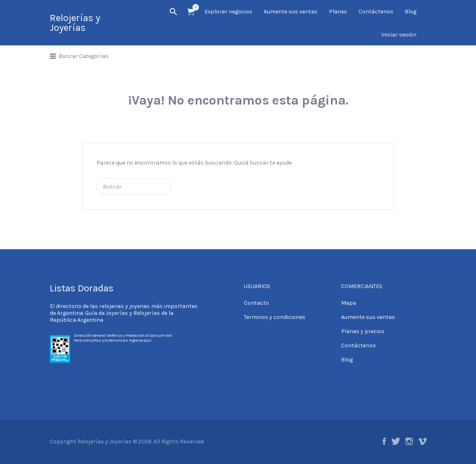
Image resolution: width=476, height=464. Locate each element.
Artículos (193, 7)
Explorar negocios (228, 12)
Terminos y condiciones (275, 317)
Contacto (256, 303)
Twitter (396, 441)
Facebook (384, 441)
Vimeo (422, 441)
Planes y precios (363, 331)
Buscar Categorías (84, 56)
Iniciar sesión (399, 35)
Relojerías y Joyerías (75, 23)
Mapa (349, 303)
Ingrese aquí (140, 340)
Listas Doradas (82, 288)
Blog (411, 12)
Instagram (409, 441)
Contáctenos (376, 12)
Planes (338, 12)
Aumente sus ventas (291, 12)
